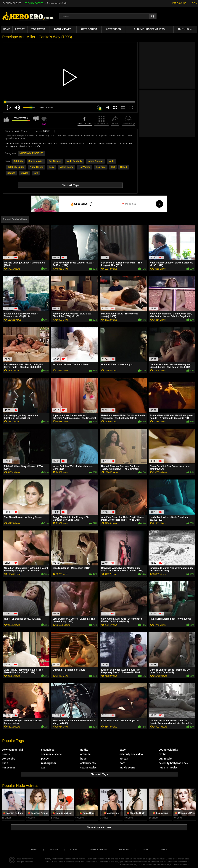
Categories (89, 29)
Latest (20, 29)
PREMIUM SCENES (34, 3)
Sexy (51, 167)
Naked (123, 167)
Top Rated (38, 29)
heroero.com (28, 859)
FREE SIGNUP (179, 3)
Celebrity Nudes (16, 167)
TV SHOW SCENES (12, 3)
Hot (113, 167)
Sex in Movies (36, 161)
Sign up (54, 850)
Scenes (11, 173)
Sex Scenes (55, 161)
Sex (36, 173)
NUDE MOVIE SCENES (32, 153)
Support (124, 850)
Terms (145, 850)
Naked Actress (95, 161)
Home (7, 29)
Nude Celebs (37, 167)
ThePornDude (185, 29)
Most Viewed (63, 29)
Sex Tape (101, 167)
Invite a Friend (98, 850)
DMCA (164, 850)
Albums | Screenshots (149, 29)
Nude (111, 161)
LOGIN (194, 3)
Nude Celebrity (74, 161)
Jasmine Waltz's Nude (57, 3)
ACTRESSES (113, 29)
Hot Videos (85, 167)
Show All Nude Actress (99, 827)
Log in (74, 850)
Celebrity (18, 161)
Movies (24, 173)
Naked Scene (66, 167)
